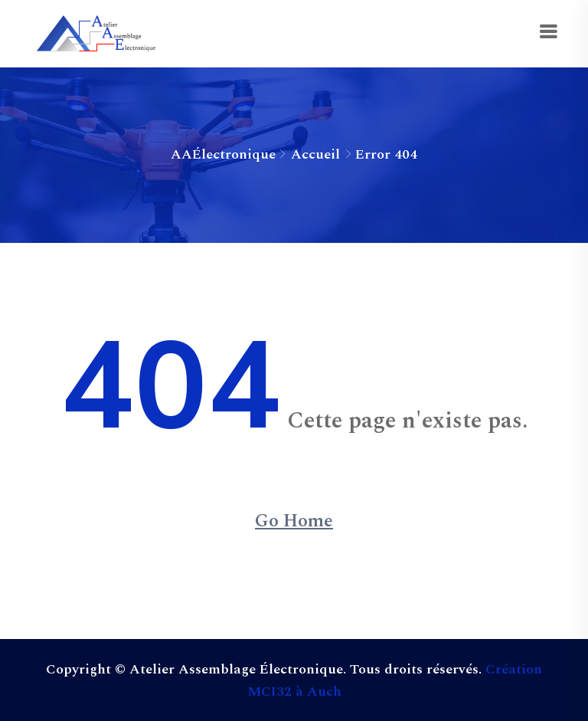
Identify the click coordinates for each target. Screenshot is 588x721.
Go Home (294, 521)
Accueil (315, 154)
